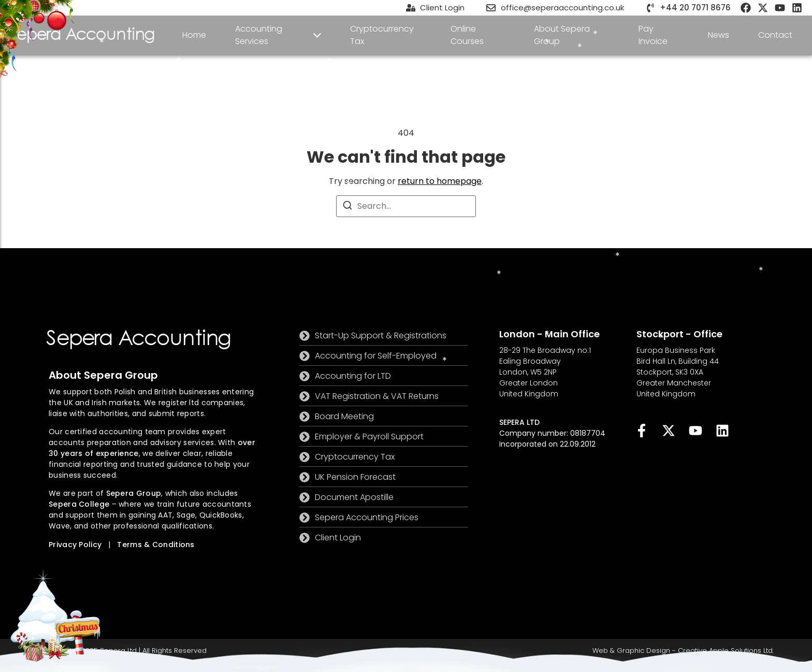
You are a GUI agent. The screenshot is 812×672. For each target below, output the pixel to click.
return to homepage (440, 181)
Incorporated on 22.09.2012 (547, 444)
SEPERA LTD (519, 422)
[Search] (347, 207)
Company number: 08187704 (552, 433)
